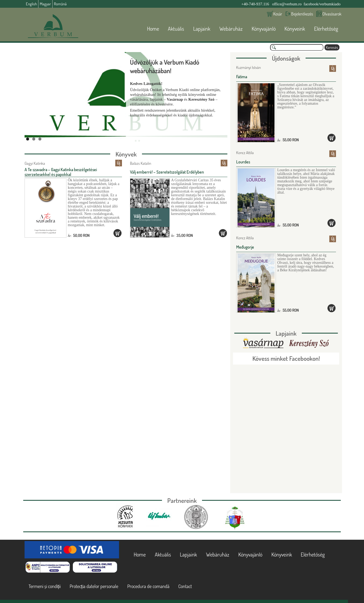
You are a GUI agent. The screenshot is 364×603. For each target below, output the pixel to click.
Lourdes (243, 162)
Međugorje (245, 247)
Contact (185, 586)
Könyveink (295, 29)
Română (60, 4)
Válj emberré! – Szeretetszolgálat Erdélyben (167, 172)
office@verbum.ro (287, 4)
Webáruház (231, 29)
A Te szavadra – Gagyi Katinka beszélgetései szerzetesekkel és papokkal (61, 172)
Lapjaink (202, 29)
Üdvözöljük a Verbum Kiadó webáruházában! (165, 66)
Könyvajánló (264, 29)
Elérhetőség (326, 29)
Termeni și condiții (45, 586)
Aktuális (176, 29)
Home (153, 29)
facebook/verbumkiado (322, 4)
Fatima (242, 77)
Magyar (45, 4)
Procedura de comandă (148, 586)
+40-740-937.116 (255, 4)
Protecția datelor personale (94, 586)
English (31, 4)
